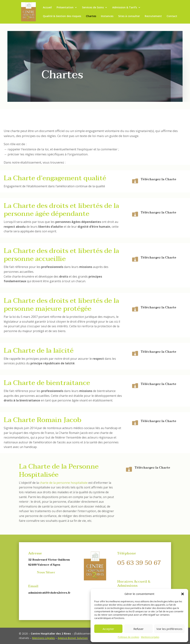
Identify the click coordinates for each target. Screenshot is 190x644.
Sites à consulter (129, 16)
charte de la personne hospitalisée (64, 483)
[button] (183, 594)
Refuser (139, 629)
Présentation (65, 8)
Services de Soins (93, 8)
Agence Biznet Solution (73, 638)
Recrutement (153, 16)
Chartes (91, 16)
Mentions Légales (150, 637)
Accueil (47, 8)
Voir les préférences (169, 629)
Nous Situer (46, 572)
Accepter (108, 629)
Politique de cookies (128, 637)
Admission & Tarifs (125, 8)
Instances (107, 16)
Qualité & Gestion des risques (62, 16)
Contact (172, 16)
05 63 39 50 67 (139, 563)
